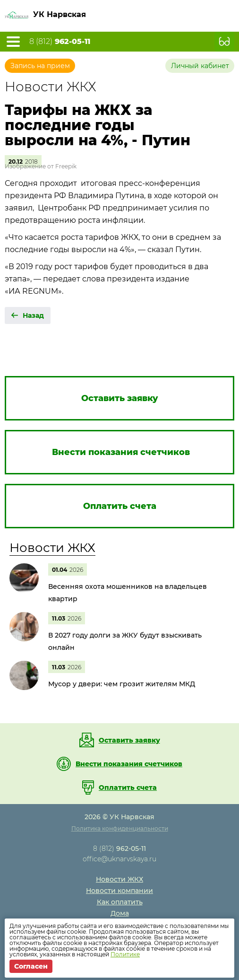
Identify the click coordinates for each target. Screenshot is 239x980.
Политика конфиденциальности (120, 828)
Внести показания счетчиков (129, 764)
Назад (33, 315)
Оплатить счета (128, 787)
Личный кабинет (200, 66)
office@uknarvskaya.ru (119, 859)
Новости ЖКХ (52, 548)
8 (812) (60, 42)
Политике (125, 954)
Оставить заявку (129, 740)
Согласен (31, 966)
